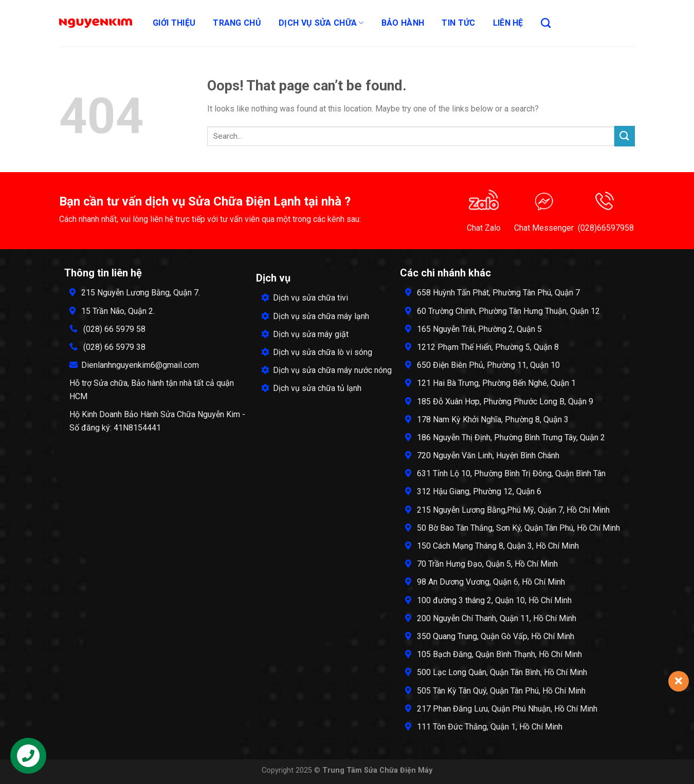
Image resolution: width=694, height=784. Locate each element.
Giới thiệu (174, 23)
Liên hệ (508, 23)
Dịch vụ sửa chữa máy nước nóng (326, 370)
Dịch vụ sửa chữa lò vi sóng (317, 352)
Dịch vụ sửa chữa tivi (305, 298)
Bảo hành (403, 23)
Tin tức (458, 23)
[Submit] (625, 136)
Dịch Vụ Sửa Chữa (321, 23)
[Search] (546, 23)
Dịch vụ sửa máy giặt (305, 334)
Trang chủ (237, 23)
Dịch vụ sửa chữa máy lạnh (315, 316)
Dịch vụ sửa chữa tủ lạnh (311, 388)
